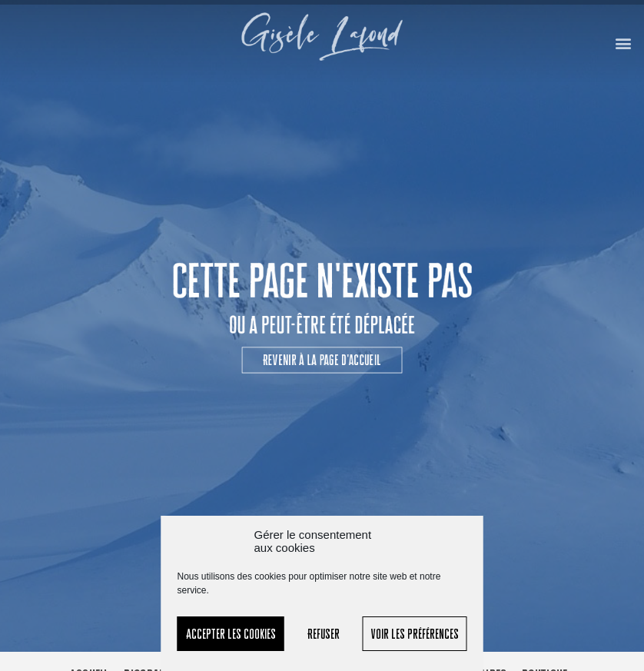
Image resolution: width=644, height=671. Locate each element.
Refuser (324, 634)
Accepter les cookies (231, 634)
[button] (624, 43)
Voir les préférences (415, 634)
